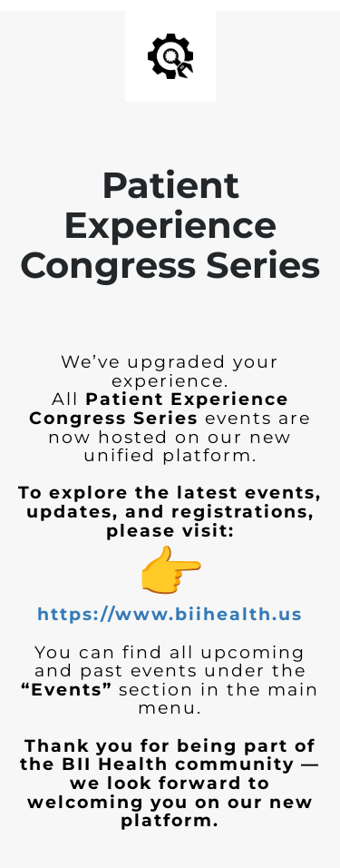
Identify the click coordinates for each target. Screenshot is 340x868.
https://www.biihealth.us (170, 614)
